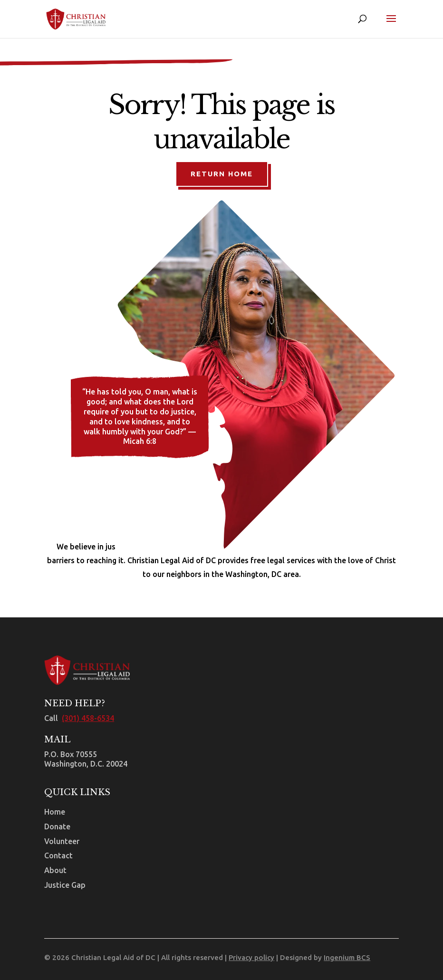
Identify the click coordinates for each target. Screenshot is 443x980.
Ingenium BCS (347, 957)
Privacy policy (251, 957)
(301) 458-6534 (88, 718)
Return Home (222, 174)
